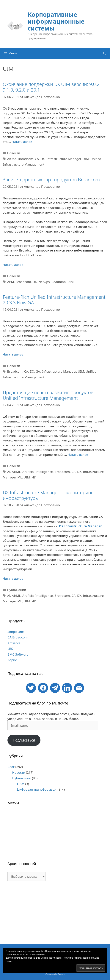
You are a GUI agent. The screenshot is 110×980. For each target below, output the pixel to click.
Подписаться (24, 740)
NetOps (44, 282)
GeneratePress (55, 974)
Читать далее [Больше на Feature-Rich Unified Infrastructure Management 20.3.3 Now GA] (13, 354)
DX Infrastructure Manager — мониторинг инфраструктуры (48, 495)
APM (11, 282)
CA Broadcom (18, 637)
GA (38, 371)
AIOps (12, 159)
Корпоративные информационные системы (56, 21)
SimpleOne (16, 632)
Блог (11, 767)
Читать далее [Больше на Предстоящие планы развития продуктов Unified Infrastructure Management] (78, 455)
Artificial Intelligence (38, 472)
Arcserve (14, 643)
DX (43, 159)
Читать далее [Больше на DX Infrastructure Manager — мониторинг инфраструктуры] (13, 578)
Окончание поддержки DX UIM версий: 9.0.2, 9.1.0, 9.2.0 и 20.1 (52, 87)
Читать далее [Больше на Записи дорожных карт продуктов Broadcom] (13, 265)
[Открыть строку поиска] (104, 53)
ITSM (21, 784)
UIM (86, 159)
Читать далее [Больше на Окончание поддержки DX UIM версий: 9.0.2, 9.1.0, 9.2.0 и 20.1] (22, 142)
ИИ (34, 477)
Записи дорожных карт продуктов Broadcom (51, 180)
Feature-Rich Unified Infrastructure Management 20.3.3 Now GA (54, 300)
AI (9, 472)
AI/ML (16, 472)
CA (37, 159)
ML (20, 477)
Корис (12, 660)
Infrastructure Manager (64, 159)
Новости (14, 153)
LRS (10, 649)
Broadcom (26, 159)
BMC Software (18, 654)
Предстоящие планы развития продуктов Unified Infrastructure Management (48, 395)
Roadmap (59, 282)
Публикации (16, 590)
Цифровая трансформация (38, 789)
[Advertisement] (55, 914)
